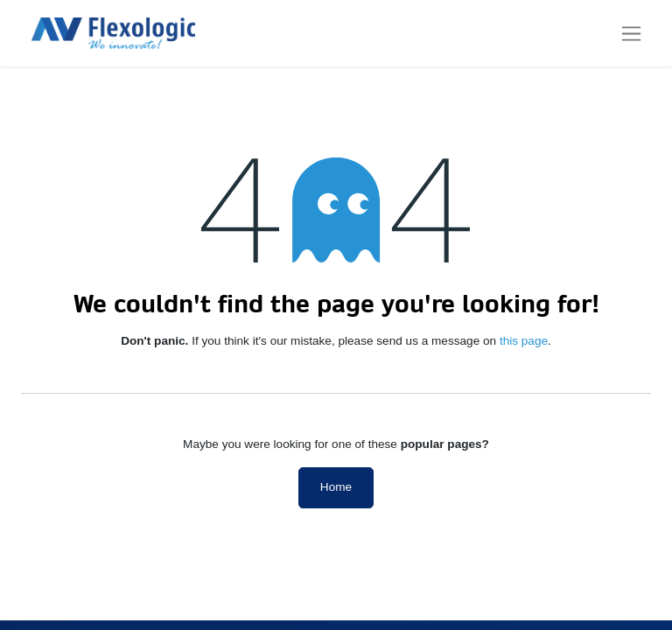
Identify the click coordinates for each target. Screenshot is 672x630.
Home (336, 487)
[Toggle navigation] (631, 33)
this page (524, 341)
